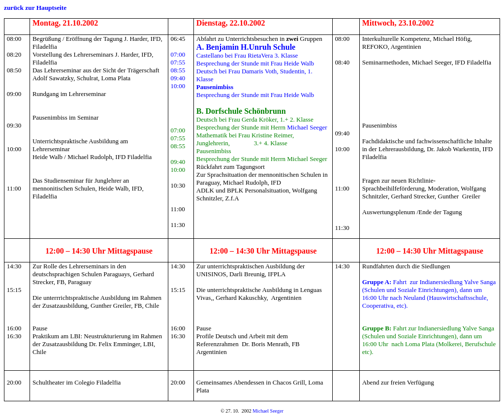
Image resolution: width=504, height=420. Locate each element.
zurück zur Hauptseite (35, 8)
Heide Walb (299, 63)
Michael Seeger (307, 127)
